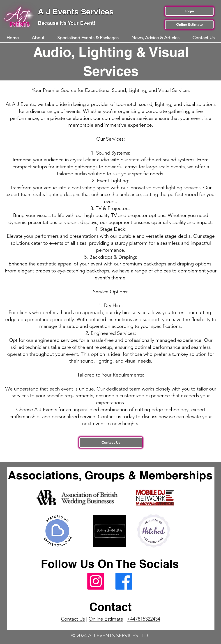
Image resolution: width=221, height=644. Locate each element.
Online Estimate (106, 619)
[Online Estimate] (189, 25)
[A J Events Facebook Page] (124, 581)
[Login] (189, 11)
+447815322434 (144, 619)
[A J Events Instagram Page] (96, 581)
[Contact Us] (111, 442)
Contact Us (73, 619)
